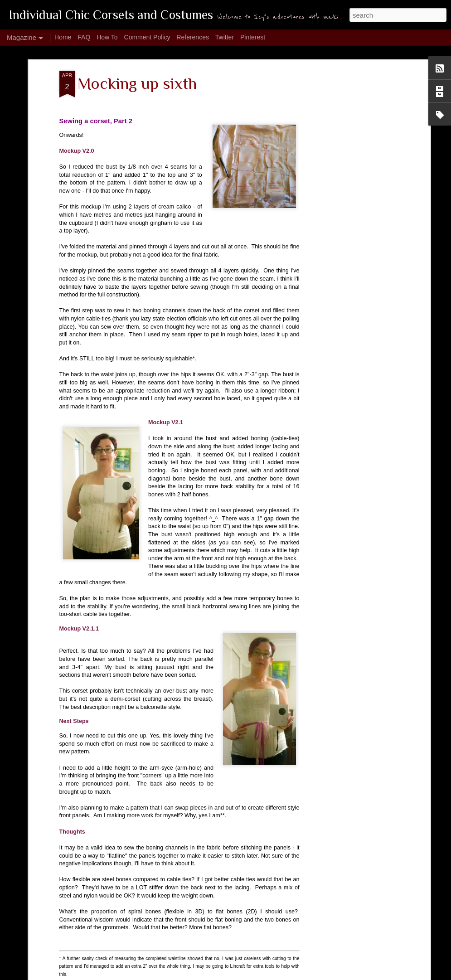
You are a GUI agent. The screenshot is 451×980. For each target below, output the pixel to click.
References (193, 37)
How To (107, 37)
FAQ (84, 37)
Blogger (339, 975)
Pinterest (253, 37)
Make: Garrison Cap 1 (71, 867)
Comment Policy (147, 37)
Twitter (225, 37)
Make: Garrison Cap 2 (174, 764)
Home (63, 37)
